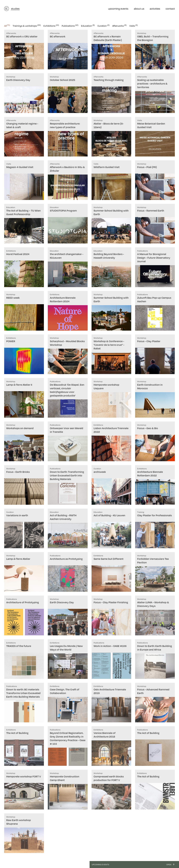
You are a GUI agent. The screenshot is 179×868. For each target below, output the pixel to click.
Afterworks (119, 26)
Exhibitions (51, 26)
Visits (133, 26)
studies (15, 9)
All (7, 26)
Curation (103, 26)
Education (88, 26)
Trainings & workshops (27, 26)
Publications (70, 26)
